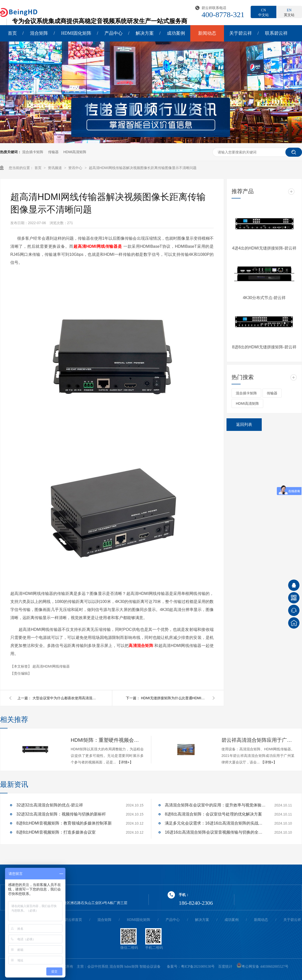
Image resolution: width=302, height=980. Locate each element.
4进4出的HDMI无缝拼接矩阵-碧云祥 (264, 248)
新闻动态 (207, 33)
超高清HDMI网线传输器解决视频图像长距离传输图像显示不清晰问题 (143, 168)
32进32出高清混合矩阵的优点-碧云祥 (50, 805)
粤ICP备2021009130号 (198, 967)
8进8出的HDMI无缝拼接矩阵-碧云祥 (264, 347)
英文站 (289, 12)
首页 (12, 33)
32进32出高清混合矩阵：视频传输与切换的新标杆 (61, 814)
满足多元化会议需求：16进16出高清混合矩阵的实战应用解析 (215, 823)
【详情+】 (125, 762)
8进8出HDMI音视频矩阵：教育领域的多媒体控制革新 (64, 823)
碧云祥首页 (73, 920)
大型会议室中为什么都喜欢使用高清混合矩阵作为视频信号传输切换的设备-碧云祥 (65, 698)
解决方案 (145, 33)
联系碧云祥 (276, 33)
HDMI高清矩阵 (75, 152)
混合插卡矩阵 (33, 152)
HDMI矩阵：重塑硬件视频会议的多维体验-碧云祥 (107, 740)
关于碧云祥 (241, 33)
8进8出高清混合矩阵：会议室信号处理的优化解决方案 (213, 814)
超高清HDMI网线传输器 (51, 666)
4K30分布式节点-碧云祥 (264, 298)
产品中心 (114, 33)
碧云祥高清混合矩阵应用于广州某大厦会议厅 (258, 740)
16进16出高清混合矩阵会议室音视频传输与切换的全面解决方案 (215, 832)
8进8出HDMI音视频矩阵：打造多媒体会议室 (56, 832)
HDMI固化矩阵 (76, 33)
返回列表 (244, 424)
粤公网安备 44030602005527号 (262, 967)
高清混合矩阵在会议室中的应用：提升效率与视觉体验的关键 (215, 805)
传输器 (53, 152)
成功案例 (176, 33)
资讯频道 (55, 168)
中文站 (263, 12)
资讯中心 (76, 168)
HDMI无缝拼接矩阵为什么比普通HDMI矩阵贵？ (174, 698)
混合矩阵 (39, 33)
